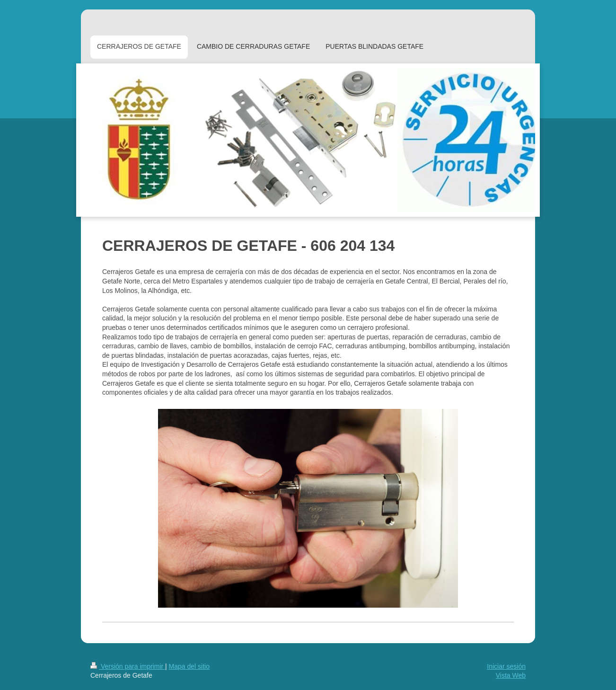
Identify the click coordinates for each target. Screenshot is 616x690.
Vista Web (511, 675)
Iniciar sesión (506, 666)
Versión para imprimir (128, 666)
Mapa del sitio (189, 666)
